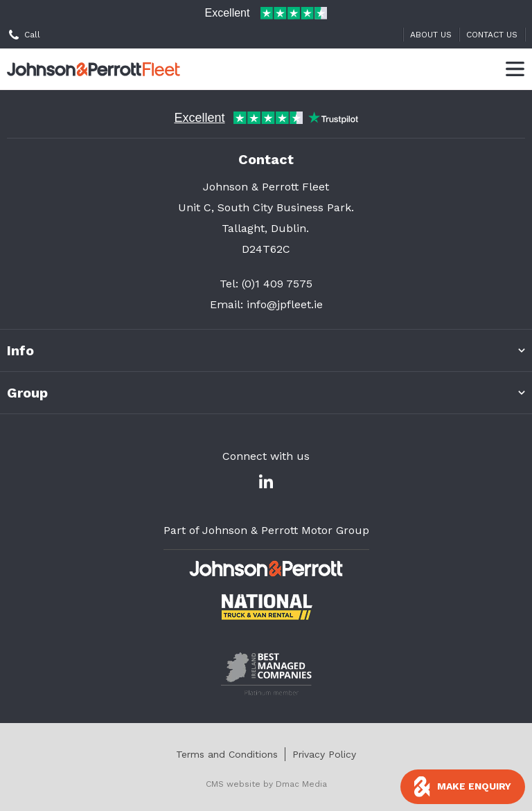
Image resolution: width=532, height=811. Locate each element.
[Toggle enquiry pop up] (463, 787)
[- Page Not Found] (266, 674)
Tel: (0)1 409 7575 (266, 284)
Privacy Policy (324, 754)
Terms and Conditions (227, 754)
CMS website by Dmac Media (266, 784)
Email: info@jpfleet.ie (266, 304)
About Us (431, 35)
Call (32, 35)
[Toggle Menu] (515, 69)
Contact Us (492, 35)
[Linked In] (266, 481)
